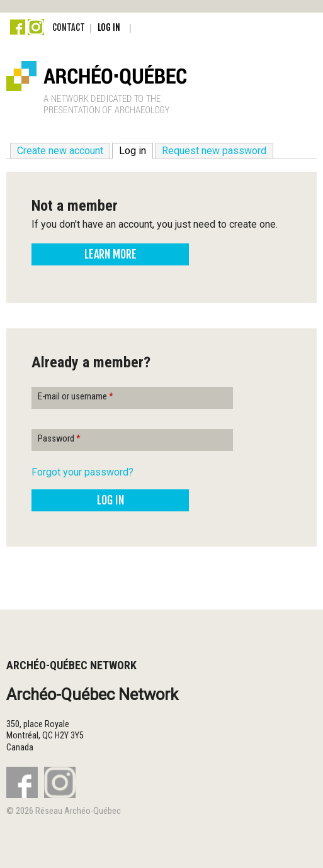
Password (59, 439)
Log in (109, 27)
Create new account (60, 151)
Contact (69, 27)
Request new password (214, 151)
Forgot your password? (82, 472)
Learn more (110, 254)
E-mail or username (76, 397)
